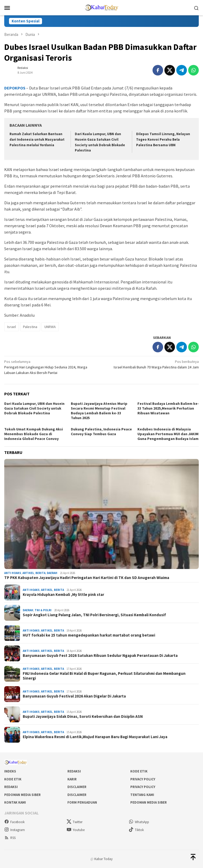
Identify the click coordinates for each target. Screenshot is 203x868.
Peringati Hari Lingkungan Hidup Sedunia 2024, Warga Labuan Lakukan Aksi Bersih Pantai (51, 367)
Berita (40, 573)
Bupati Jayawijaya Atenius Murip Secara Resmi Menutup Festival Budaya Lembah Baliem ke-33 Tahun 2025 (99, 411)
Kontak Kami (15, 802)
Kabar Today (103, 859)
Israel (11, 327)
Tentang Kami (142, 795)
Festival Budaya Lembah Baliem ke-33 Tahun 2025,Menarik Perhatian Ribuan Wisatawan (168, 408)
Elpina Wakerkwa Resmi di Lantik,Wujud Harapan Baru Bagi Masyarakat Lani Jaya (95, 737)
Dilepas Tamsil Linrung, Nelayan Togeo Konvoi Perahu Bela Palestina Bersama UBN (163, 139)
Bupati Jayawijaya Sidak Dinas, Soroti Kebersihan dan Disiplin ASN (83, 717)
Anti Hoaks (13, 573)
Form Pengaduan (82, 802)
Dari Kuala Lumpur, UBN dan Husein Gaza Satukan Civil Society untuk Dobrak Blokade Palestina (34, 408)
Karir (72, 779)
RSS (10, 838)
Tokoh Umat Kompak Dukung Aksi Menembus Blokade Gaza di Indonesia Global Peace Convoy (34, 434)
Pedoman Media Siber (22, 795)
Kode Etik (139, 771)
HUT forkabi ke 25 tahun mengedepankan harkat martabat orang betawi (89, 635)
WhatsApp (139, 822)
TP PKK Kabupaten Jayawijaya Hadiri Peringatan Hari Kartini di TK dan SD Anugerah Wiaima (87, 578)
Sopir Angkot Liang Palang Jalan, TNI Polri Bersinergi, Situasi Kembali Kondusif (94, 615)
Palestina (30, 327)
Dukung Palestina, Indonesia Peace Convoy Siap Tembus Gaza (101, 431)
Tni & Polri (43, 610)
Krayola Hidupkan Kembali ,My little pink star (63, 595)
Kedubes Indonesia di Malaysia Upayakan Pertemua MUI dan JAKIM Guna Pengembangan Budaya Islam (168, 434)
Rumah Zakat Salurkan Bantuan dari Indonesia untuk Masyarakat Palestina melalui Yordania (37, 139)
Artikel (28, 573)
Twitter (75, 822)
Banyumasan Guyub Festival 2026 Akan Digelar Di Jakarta (74, 696)
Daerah (52, 573)
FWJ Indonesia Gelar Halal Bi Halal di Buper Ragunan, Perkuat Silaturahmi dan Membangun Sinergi (104, 676)
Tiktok (136, 830)
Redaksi (74, 771)
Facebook (14, 822)
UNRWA (50, 327)
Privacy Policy (143, 779)
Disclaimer (77, 787)
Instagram (15, 830)
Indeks (10, 771)
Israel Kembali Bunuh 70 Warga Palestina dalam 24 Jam (152, 364)
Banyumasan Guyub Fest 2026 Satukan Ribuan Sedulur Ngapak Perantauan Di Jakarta (100, 656)
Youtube (76, 830)
